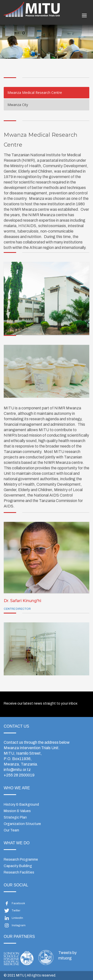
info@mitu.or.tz (17, 770)
